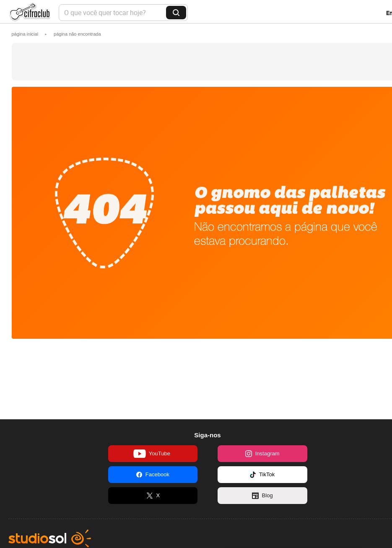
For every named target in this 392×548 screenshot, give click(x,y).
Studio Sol (50, 538)
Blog (262, 496)
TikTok (262, 475)
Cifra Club (29, 13)
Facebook (153, 475)
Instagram (262, 454)
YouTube (152, 454)
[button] (77, 34)
